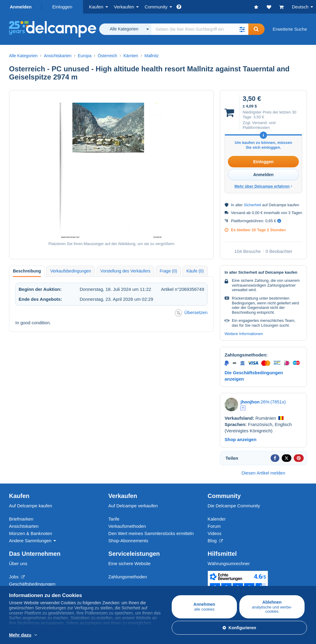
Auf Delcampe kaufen (31, 506)
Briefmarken (21, 519)
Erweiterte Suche (290, 29)
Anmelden (21, 7)
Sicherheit (253, 205)
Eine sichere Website (129, 563)
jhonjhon (250, 402)
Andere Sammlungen (30, 541)
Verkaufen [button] (124, 7)
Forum (214, 526)
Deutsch (300, 7)
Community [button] (156, 7)
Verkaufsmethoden (127, 526)
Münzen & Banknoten (31, 533)
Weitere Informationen (244, 334)
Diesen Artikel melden (263, 473)
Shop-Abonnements (128, 541)
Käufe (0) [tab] (195, 271)
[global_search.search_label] (200, 29)
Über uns (18, 563)
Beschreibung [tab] (27, 271)
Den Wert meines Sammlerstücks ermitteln (151, 533)
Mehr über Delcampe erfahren (264, 186)
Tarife (114, 519)
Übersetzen (191, 313)
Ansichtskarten (24, 526)
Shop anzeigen (241, 439)
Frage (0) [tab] (168, 271)
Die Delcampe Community (234, 506)
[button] (242, 29)
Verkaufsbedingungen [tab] (71, 271)
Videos (215, 533)
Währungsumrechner (229, 563)
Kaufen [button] (96, 7)
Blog (215, 541)
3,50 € (259, 117)
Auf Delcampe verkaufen (133, 506)
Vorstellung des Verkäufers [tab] (126, 271)
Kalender (217, 519)
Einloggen (62, 7)
